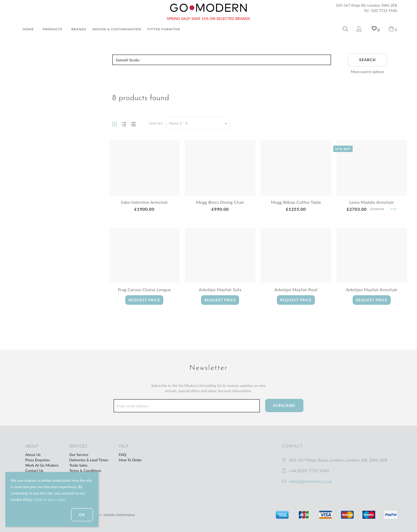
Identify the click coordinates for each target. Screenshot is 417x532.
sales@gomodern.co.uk (310, 481)
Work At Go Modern (42, 465)
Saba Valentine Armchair (144, 202)
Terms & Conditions (85, 470)
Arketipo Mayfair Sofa (220, 290)
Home (28, 29)
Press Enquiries (38, 460)
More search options (368, 72)
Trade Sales (78, 465)
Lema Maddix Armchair (372, 202)
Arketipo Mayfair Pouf (296, 290)
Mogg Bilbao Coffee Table (296, 202)
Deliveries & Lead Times (89, 460)
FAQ (123, 455)
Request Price (144, 300)
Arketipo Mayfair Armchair (372, 290)
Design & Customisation (117, 29)
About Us (33, 455)
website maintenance (121, 515)
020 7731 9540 (384, 10)
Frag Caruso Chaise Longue (144, 290)
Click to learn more (50, 499)
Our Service (79, 455)
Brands (79, 29)
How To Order (130, 460)
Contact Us (34, 470)
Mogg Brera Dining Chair (220, 202)
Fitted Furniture (165, 29)
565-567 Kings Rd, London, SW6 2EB (366, 5)
